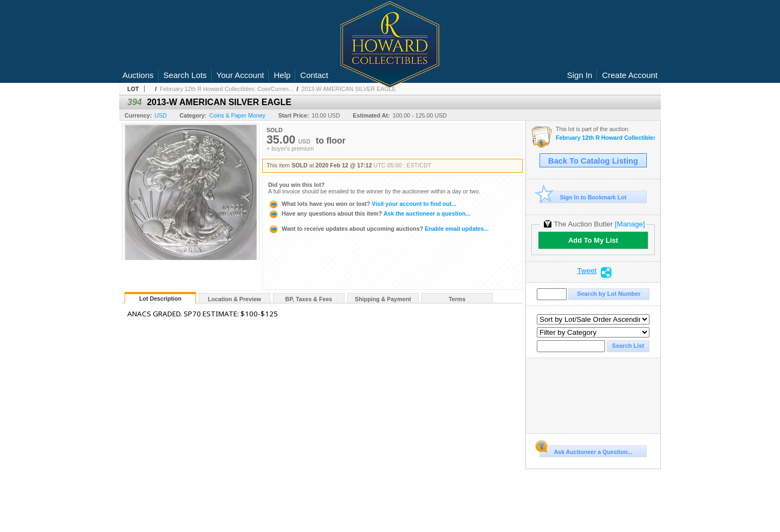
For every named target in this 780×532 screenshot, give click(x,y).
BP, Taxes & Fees (309, 299)
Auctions (138, 75)
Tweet (587, 271)
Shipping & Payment (383, 299)
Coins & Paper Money (237, 115)
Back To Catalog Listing (593, 161)
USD (161, 115)
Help (282, 75)
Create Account (630, 75)
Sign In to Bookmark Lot (583, 197)
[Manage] (630, 224)
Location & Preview (235, 299)
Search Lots (185, 75)
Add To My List (593, 240)
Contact (314, 75)
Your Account (240, 75)
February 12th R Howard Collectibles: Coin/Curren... (226, 89)
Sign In (580, 75)
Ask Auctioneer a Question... (586, 450)
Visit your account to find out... (362, 204)
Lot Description (160, 299)
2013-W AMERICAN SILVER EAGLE (349, 89)
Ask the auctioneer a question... (369, 213)
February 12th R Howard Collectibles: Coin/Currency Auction (605, 138)
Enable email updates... (378, 229)
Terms (457, 299)
